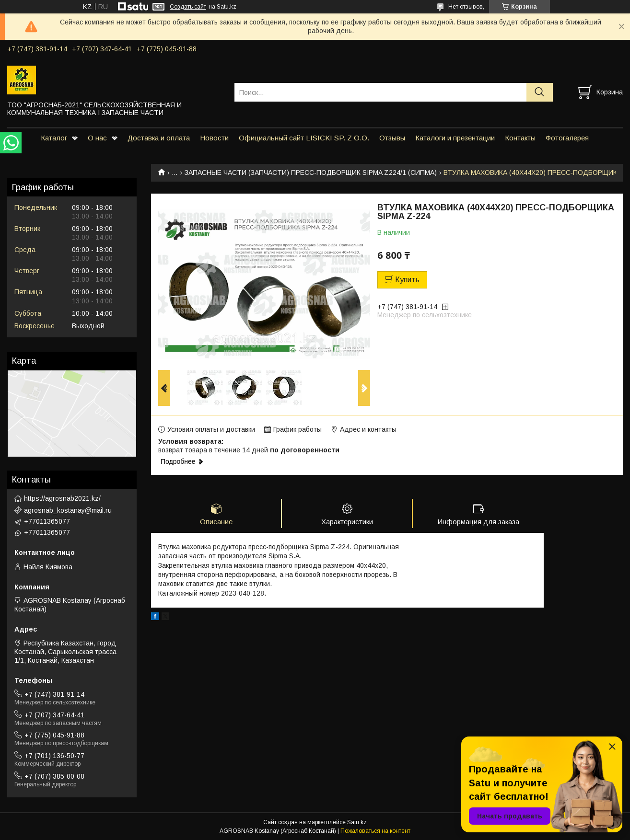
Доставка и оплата (159, 138)
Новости (214, 138)
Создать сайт (188, 7)
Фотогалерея (567, 138)
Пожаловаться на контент (375, 831)
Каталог (54, 138)
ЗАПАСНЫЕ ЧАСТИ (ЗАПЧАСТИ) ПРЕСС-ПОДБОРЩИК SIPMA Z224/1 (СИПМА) (311, 173)
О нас (97, 138)
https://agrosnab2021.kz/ (62, 498)
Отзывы (392, 138)
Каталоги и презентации (455, 138)
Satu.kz (357, 822)
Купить (407, 280)
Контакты (520, 138)
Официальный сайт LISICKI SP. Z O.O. (304, 138)
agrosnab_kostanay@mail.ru (68, 510)
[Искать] (540, 92)
